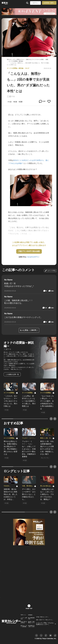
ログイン (35, 3)
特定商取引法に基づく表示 (31, 626)
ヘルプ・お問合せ (24, 618)
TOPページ (23, 615)
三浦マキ (11, 96)
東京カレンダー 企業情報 (24, 626)
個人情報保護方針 (31, 618)
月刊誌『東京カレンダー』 (43, 617)
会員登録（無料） (49, 3)
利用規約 (30, 615)
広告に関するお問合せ (24, 622)
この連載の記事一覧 (12, 374)
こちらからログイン (33, 257)
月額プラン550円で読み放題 (29, 251)
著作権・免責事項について (31, 622)
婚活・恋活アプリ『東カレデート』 (45, 620)
